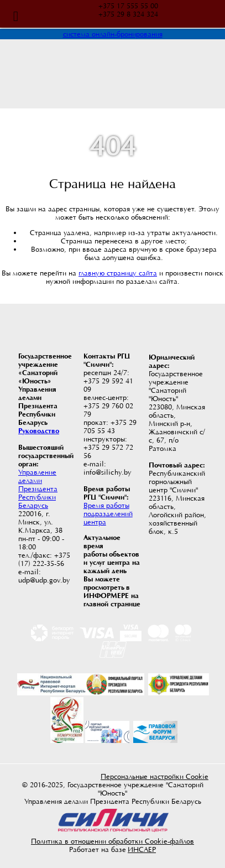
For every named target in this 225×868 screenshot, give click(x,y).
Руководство (39, 431)
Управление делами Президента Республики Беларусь (38, 489)
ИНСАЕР (142, 849)
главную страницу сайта (118, 273)
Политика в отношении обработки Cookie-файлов (112, 841)
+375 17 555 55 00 (128, 6)
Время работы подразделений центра (108, 514)
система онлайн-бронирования (113, 34)
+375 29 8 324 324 (128, 14)
